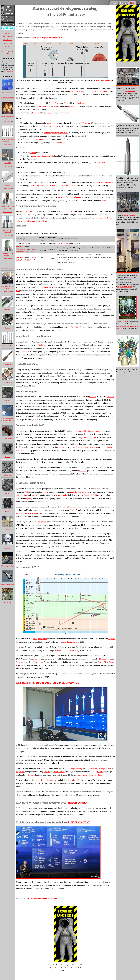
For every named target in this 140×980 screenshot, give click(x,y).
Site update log (8, 36)
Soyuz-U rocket (61, 495)
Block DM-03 (59, 772)
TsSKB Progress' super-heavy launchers (8, 420)
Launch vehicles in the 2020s (7, 94)
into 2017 (36, 495)
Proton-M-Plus (7, 346)
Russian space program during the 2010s (46, 38)
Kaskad (8, 511)
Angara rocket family (30, 211)
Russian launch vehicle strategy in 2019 (8, 117)
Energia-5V (8, 310)
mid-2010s (68, 211)
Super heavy (20, 246)
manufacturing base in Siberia (27, 513)
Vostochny (66, 113)
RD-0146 (48, 287)
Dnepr (71, 507)
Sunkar (8, 328)
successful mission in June (80, 492)
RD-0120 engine (8, 602)
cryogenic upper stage (40, 139)
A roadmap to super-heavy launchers (36, 206)
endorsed (37, 659)
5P (28, 243)
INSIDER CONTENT (7, 98)
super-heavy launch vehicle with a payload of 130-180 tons (53, 186)
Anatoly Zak (10, 71)
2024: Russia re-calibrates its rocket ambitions (41, 822)
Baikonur (81, 103)
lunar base (101, 162)
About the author (8, 43)
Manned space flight (8, 566)
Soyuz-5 (32, 775)
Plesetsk (70, 106)
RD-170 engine (124, 322)
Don (79, 780)
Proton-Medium (7, 382)
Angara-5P (8, 548)
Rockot (80, 507)
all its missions (22, 495)
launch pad (36, 113)
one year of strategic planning (69, 197)
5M (110, 768)
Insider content (8, 121)
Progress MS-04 (90, 495)
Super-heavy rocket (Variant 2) (7, 231)
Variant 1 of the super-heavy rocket (8, 208)
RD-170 (92, 397)
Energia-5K (8, 493)
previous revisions (100, 92)
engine (45, 492)
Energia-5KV (8, 400)
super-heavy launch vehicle (43, 156)
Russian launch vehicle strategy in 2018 (8, 140)
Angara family (76, 768)
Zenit (66, 103)
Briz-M (47, 772)
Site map (8, 33)
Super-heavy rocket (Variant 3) (7, 254)
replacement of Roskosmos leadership (88, 431)
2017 (35, 639)
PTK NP (83, 471)
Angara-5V (20, 772)
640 (34, 419)
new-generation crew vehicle (91, 775)
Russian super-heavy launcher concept (42, 898)
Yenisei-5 (7, 457)
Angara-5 (54, 126)
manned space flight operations (56, 133)
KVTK (100, 772)
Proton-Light (7, 364)
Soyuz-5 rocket (7, 439)
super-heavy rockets (103, 80)
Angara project (130, 91)
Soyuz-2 (50, 113)
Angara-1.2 (95, 768)
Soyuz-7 (7, 185)
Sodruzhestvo (8, 475)
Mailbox (8, 46)
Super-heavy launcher (7, 268)
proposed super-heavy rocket (46, 780)
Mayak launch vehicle (125, 287)
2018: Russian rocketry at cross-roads (37, 683)
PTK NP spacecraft (63, 243)
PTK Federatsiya (105, 659)
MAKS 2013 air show (8, 584)
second (54, 510)
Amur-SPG (8, 163)
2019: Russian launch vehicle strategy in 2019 (41, 803)
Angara (56, 106)
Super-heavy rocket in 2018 (8, 287)
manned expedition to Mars (103, 182)
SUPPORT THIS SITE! (8, 53)
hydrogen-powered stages (87, 447)
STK (27, 249)
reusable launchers (130, 215)
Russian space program (78, 92)
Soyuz (58, 103)
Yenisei (71, 780)
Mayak (8, 530)
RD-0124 (110, 397)
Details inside (21, 226)
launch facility (42, 106)
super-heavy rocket (70, 642)
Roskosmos (41, 522)
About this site (8, 40)
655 (104, 200)
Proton (51, 103)
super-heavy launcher (88, 437)
